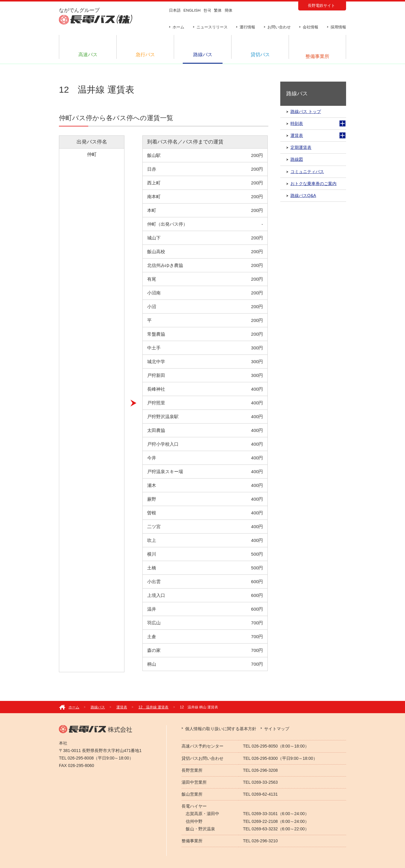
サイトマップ (277, 729)
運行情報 (247, 27)
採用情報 (338, 27)
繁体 (218, 10)
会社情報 (310, 27)
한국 (207, 10)
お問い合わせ (279, 27)
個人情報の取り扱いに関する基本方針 (221, 729)
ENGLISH (192, 10)
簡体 (229, 10)
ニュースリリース (212, 27)
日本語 (175, 10)
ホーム (178, 27)
